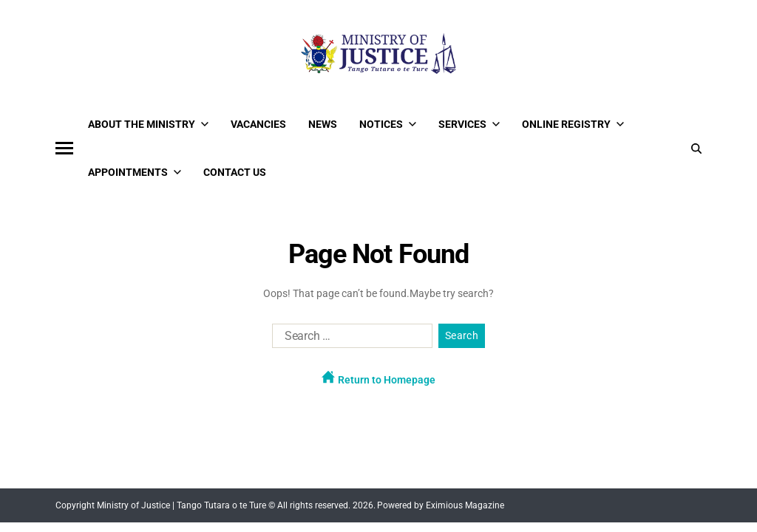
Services (469, 124)
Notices (388, 124)
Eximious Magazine (465, 505)
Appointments (135, 172)
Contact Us (235, 172)
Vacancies (258, 124)
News (323, 124)
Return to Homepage (378, 378)
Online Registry (573, 124)
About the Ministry (148, 124)
